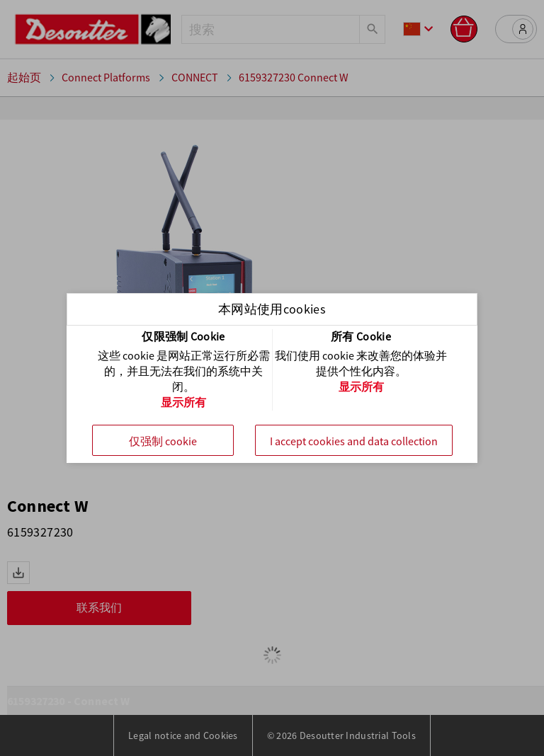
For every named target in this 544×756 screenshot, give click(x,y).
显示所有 (183, 402)
